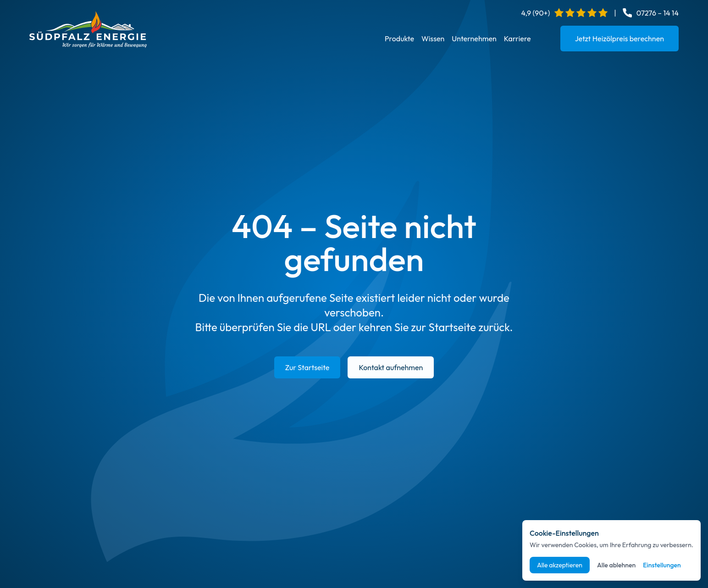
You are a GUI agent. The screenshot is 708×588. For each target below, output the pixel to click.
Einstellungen (662, 565)
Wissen (433, 39)
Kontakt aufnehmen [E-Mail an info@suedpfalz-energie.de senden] (391, 367)
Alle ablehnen (616, 565)
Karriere (517, 39)
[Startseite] (88, 30)
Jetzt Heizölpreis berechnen (619, 39)
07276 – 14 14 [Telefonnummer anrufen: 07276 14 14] (658, 13)
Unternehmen (474, 39)
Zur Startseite (307, 367)
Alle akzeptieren (560, 565)
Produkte (399, 39)
